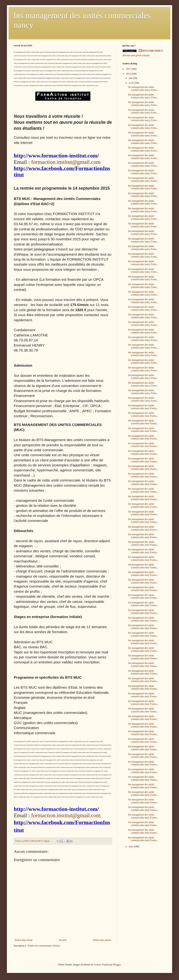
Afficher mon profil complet (136, 55)
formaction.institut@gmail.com (66, 162)
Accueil (63, 940)
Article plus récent (23, 940)
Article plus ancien (102, 940)
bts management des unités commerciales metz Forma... (143, 407)
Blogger (117, 965)
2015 (129, 74)
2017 (129, 69)
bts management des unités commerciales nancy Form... (143, 89)
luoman (97, 965)
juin (131, 78)
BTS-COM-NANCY (153, 51)
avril (131, 83)
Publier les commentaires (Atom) (44, 946)
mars (131, 847)
